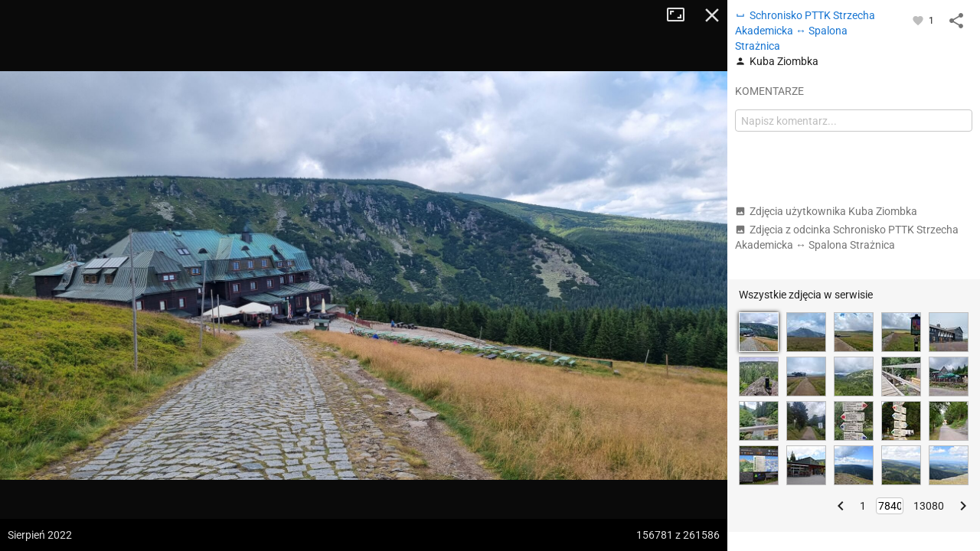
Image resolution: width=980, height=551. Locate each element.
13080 (929, 506)
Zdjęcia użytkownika (826, 211)
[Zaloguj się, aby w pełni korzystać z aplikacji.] (919, 20)
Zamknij (712, 15)
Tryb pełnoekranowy (681, 15)
